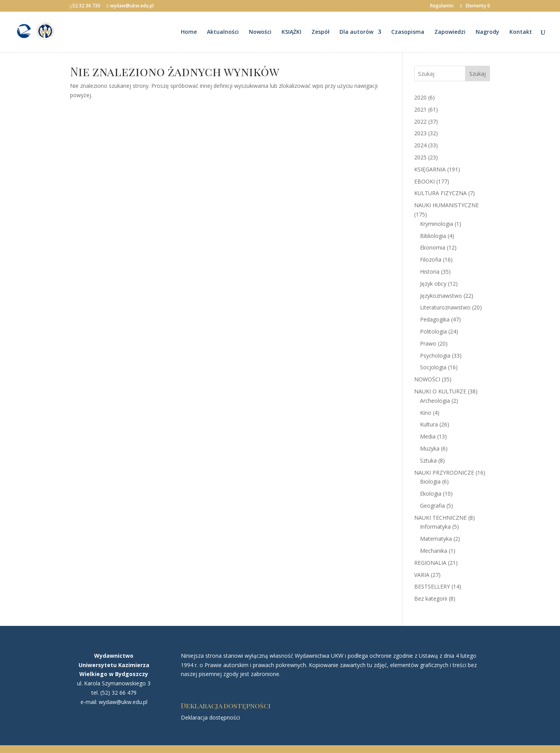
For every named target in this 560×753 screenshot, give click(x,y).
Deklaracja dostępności (210, 717)
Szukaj (478, 74)
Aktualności (223, 32)
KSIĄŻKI (291, 32)
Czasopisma (408, 32)
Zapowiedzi (450, 32)
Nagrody (487, 32)
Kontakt (521, 32)
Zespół (320, 32)
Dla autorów (356, 32)
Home (189, 32)
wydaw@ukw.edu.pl (123, 702)
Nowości (260, 32)
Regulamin (442, 6)
